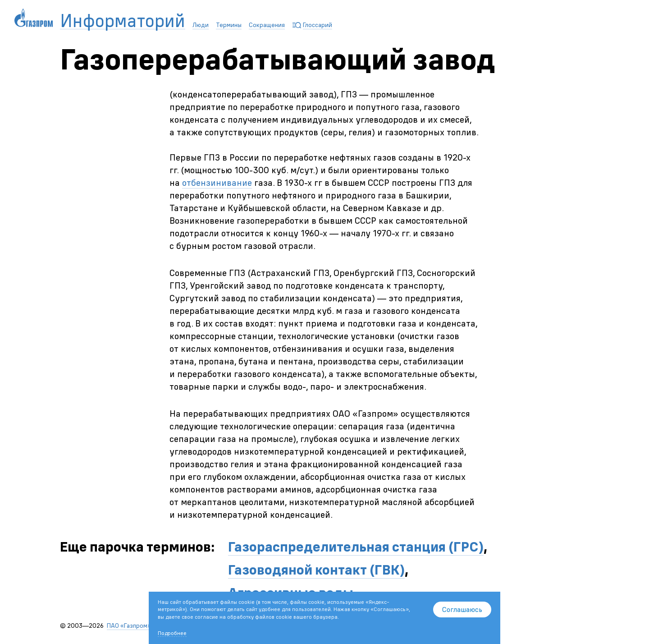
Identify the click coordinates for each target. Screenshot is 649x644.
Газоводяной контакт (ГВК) (316, 570)
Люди (201, 25)
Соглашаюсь (462, 609)
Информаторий (123, 21)
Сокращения (267, 25)
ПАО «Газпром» (129, 626)
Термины (229, 25)
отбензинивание (217, 182)
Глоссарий (318, 25)
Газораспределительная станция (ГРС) (356, 547)
